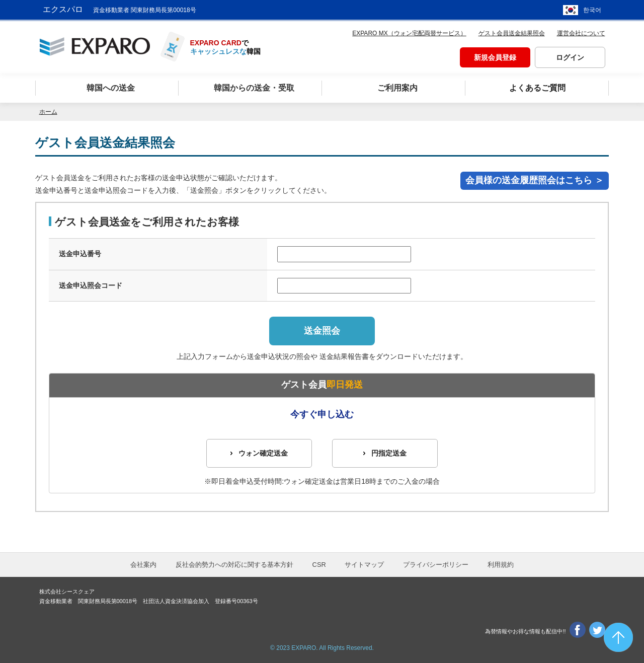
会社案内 (143, 565)
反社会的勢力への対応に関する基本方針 (234, 565)
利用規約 (501, 565)
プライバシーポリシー (436, 565)
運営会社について (581, 33)
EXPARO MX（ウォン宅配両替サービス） (409, 33)
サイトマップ (364, 565)
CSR (319, 565)
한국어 (592, 10)
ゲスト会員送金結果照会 (512, 33)
